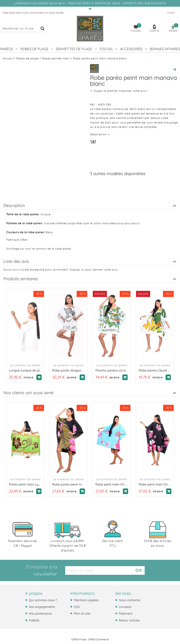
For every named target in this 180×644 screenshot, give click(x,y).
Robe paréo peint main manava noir (68, 484)
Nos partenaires (40, 613)
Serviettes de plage (74, 49)
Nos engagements (41, 607)
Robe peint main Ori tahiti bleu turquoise (112, 484)
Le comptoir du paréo (25, 365)
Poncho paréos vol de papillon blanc (112, 370)
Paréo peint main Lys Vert (25, 484)
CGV (76, 607)
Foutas (106, 49)
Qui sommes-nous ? (42, 600)
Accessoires (131, 49)
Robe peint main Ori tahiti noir (155, 484)
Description (99, 134)
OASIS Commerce (99, 639)
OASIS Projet (79, 639)
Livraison (125, 607)
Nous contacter (129, 600)
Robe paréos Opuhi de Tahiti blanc (155, 370)
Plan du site (82, 613)
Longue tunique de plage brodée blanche (25, 370)
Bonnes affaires (165, 49)
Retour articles (129, 620)
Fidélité (34, 620)
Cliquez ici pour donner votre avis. (94, 270)
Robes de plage (34, 49)
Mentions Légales (86, 600)
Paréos (7, 49)
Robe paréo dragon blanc (68, 370)
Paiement (125, 613)
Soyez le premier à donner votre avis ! (119, 91)
